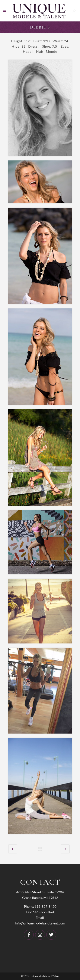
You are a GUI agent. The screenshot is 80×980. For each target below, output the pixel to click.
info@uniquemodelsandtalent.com (40, 923)
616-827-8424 (44, 912)
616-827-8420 (45, 906)
